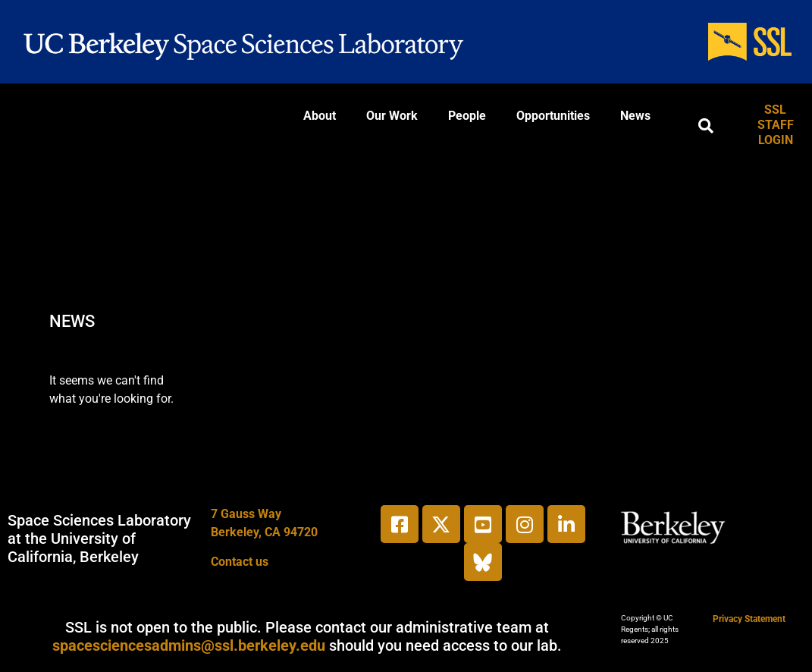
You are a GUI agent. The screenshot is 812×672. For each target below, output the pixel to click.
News (635, 116)
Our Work (392, 116)
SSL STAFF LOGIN (776, 125)
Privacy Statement (749, 619)
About (320, 116)
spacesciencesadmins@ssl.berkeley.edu (189, 645)
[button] (706, 126)
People (467, 116)
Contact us (240, 562)
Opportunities (553, 116)
